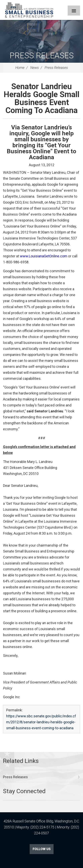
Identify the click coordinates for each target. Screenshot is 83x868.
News (35, 68)
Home (20, 68)
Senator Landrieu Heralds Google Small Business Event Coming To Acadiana (41, 98)
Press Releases (42, 56)
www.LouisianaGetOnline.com (44, 256)
